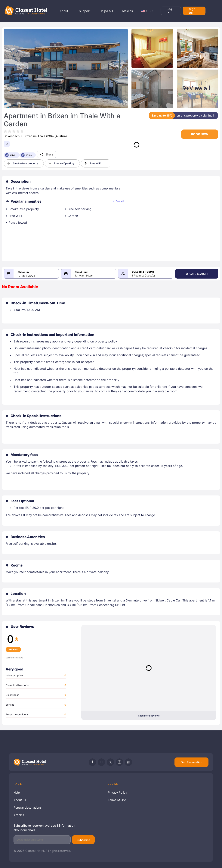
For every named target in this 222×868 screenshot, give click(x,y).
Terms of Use (117, 800)
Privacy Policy (117, 792)
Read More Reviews (149, 716)
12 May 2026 (26, 276)
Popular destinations (28, 807)
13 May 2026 (85, 275)
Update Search (199, 274)
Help (17, 792)
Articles (19, 815)
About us (20, 800)
